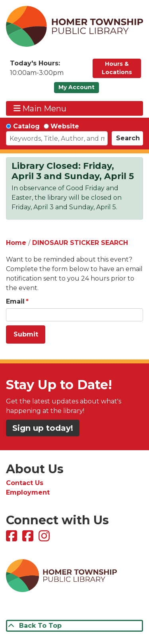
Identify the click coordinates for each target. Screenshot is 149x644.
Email (15, 301)
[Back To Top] (74, 626)
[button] (47, 70)
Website (65, 126)
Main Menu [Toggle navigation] (40, 108)
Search (128, 138)
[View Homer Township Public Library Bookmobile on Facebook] (29, 538)
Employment (28, 492)
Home (16, 243)
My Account (76, 87)
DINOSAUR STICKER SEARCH (80, 243)
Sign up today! (43, 428)
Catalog (26, 126)
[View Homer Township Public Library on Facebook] (13, 538)
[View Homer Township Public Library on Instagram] (45, 538)
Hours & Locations (117, 68)
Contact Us (25, 483)
